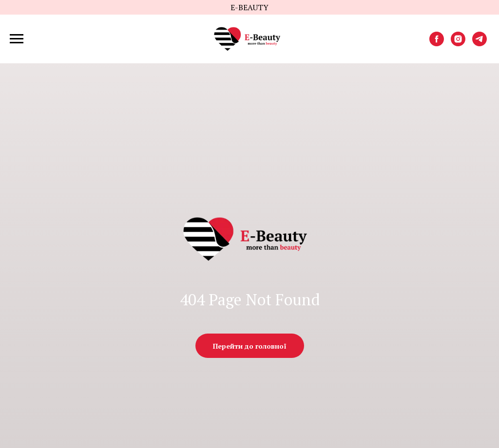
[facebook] (437, 44)
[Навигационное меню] (17, 39)
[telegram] (480, 44)
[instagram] (458, 44)
